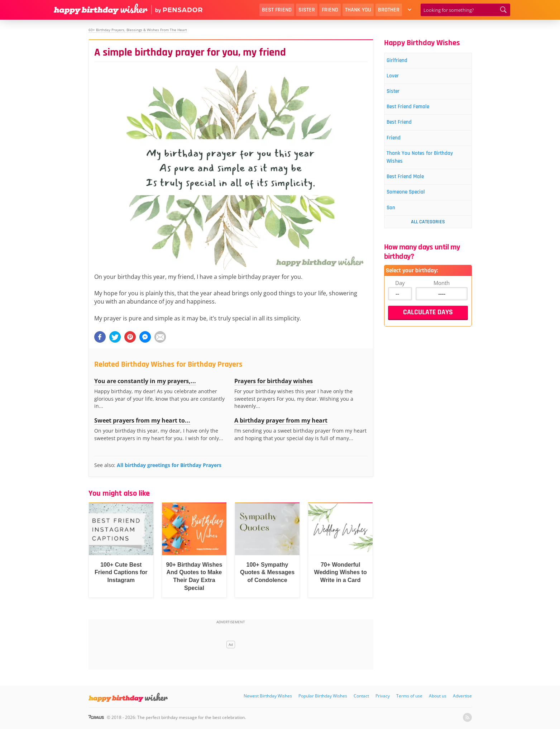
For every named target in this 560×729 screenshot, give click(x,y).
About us (438, 696)
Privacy (383, 696)
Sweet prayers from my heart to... (142, 420)
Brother (389, 10)
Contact (361, 696)
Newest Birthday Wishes (268, 696)
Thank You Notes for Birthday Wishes (428, 166)
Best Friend (277, 10)
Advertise (462, 696)
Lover (397, 78)
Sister (307, 10)
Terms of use (409, 696)
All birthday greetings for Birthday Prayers (169, 465)
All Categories (428, 236)
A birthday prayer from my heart (281, 420)
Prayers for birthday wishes (274, 381)
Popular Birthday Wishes (323, 696)
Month (442, 297)
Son (395, 222)
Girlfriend (402, 61)
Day (400, 297)
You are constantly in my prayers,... (145, 381)
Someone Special (412, 205)
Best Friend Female (415, 112)
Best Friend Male (411, 188)
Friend (330, 10)
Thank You (358, 10)
